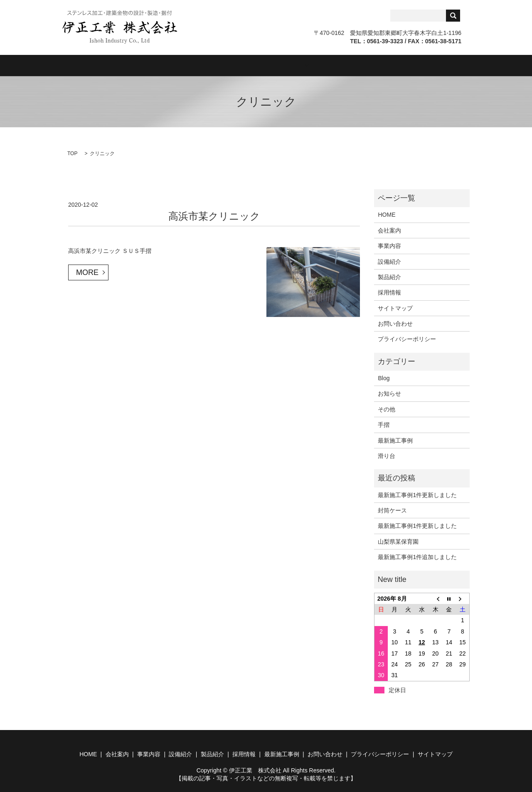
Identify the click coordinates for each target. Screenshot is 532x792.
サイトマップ (395, 307)
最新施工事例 (395, 440)
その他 (387, 408)
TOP (72, 153)
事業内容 (190, 65)
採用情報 (336, 65)
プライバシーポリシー (407, 339)
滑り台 (387, 455)
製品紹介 (283, 65)
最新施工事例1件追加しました (417, 557)
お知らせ (389, 393)
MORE (87, 272)
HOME (100, 65)
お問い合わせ (423, 65)
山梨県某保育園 (398, 541)
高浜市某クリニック (214, 215)
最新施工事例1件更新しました (417, 494)
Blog (377, 65)
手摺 (384, 424)
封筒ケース (392, 510)
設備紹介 (237, 65)
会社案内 (144, 65)
